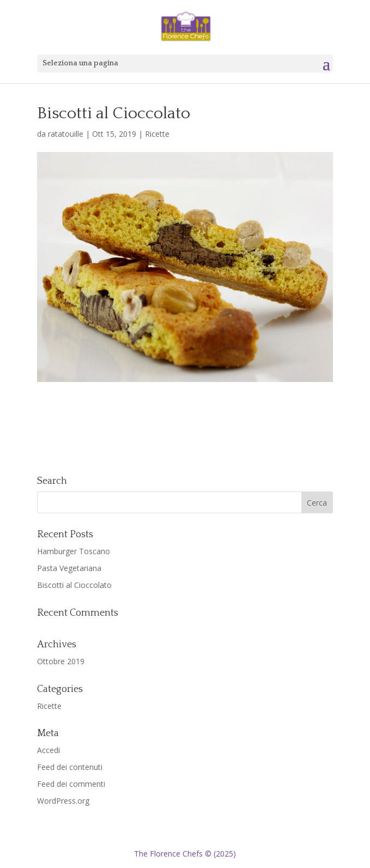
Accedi (48, 750)
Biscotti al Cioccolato (74, 585)
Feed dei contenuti (70, 767)
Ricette (157, 134)
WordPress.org (63, 801)
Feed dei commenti (71, 784)
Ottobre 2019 (61, 661)
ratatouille (66, 134)
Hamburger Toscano (74, 551)
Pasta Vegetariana (69, 568)
